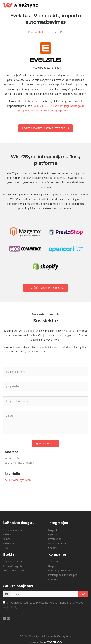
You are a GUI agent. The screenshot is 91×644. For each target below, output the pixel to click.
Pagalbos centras (13, 562)
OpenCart (54, 534)
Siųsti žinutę (46, 443)
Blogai (52, 566)
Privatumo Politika (47, 603)
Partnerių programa (60, 570)
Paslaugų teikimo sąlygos (63, 575)
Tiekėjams (8, 543)
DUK (5, 548)
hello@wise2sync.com (18, 480)
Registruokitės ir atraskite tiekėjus (45, 128)
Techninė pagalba (13, 566)
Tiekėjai (43, 32)
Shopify (53, 548)
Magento (53, 530)
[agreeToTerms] (4, 602)
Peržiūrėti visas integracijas (45, 288)
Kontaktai (54, 579)
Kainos (7, 539)
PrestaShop (55, 539)
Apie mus (54, 562)
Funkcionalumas (12, 530)
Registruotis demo (13, 570)
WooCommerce (57, 543)
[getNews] (83, 594)
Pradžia (32, 32)
